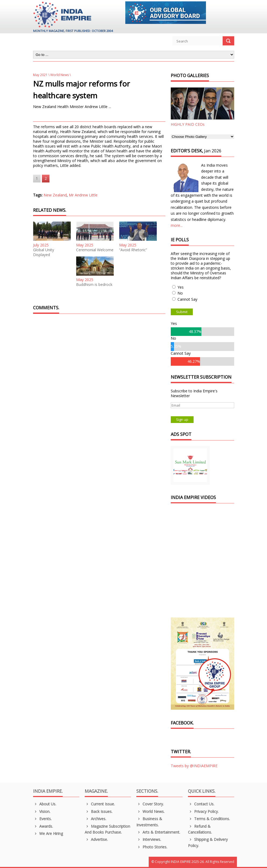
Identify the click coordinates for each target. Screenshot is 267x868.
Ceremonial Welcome (95, 250)
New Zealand (55, 195)
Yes (181, 287)
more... (177, 225)
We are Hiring (48, 833)
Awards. (43, 826)
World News (60, 75)
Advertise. (96, 839)
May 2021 (40, 75)
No (180, 293)
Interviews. (149, 839)
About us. (45, 804)
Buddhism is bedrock (94, 285)
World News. (151, 811)
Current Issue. (100, 804)
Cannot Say (187, 299)
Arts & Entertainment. (158, 832)
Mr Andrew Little (83, 195)
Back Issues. (99, 811)
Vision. (42, 811)
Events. (42, 819)
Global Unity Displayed (44, 252)
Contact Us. (201, 804)
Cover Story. (150, 804)
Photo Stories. (152, 847)
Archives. (96, 819)
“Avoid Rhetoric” (133, 250)
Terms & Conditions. (209, 819)
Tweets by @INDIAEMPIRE (194, 766)
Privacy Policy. (203, 811)
